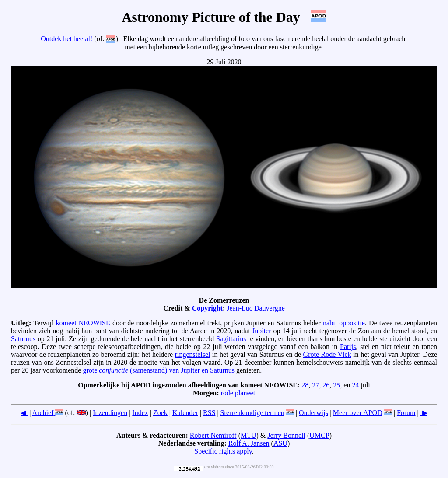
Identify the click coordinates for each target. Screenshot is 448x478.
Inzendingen (110, 413)
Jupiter (262, 331)
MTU (248, 435)
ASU (280, 443)
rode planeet (238, 393)
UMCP (319, 435)
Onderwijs (313, 413)
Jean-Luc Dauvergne (256, 308)
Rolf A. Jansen (249, 443)
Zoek (160, 413)
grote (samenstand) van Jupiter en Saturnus (159, 370)
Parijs (348, 347)
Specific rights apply (223, 451)
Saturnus (23, 339)
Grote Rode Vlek (327, 354)
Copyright (207, 308)
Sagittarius (231, 339)
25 (336, 385)
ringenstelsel (193, 354)
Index (140, 413)
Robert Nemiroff (213, 435)
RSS (209, 413)
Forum (406, 413)
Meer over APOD (358, 413)
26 (326, 385)
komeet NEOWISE (83, 323)
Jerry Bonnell (286, 435)
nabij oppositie (344, 323)
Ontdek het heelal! (66, 39)
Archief (43, 413)
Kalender (185, 413)
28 (305, 385)
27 (315, 385)
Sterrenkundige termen (252, 413)
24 (355, 385)
